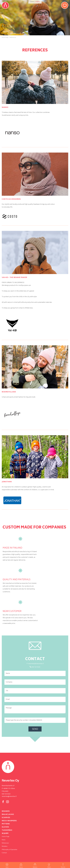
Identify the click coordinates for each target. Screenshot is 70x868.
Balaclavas (35, 865)
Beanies (21, 865)
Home (7, 865)
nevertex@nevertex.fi (9, 796)
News (4, 840)
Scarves (6, 818)
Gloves (5, 827)
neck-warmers (9, 821)
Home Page (6, 837)
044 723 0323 (6, 794)
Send (35, 729)
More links (63, 865)
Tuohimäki (7, 830)
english (38, 2)
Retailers (5, 846)
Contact (4, 853)
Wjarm (5, 833)
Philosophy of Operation (10, 850)
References (5, 843)
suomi (32, 2)
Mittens (49, 865)
